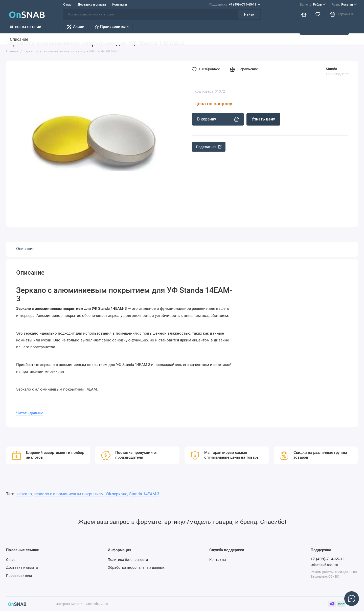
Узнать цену (263, 119)
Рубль (313, 4)
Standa (332, 69)
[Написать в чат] (352, 599)
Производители (112, 27)
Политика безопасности (128, 560)
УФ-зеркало (116, 494)
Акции (76, 27)
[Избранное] (318, 14)
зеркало (24, 494)
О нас (67, 4)
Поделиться (209, 147)
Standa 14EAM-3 (144, 494)
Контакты (120, 4)
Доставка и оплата (92, 4)
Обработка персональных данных (136, 567)
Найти (249, 14)
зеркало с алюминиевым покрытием (69, 494)
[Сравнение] (304, 14)
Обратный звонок (324, 565)
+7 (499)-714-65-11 (235, 4)
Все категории (26, 27)
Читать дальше (30, 413)
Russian (344, 4)
